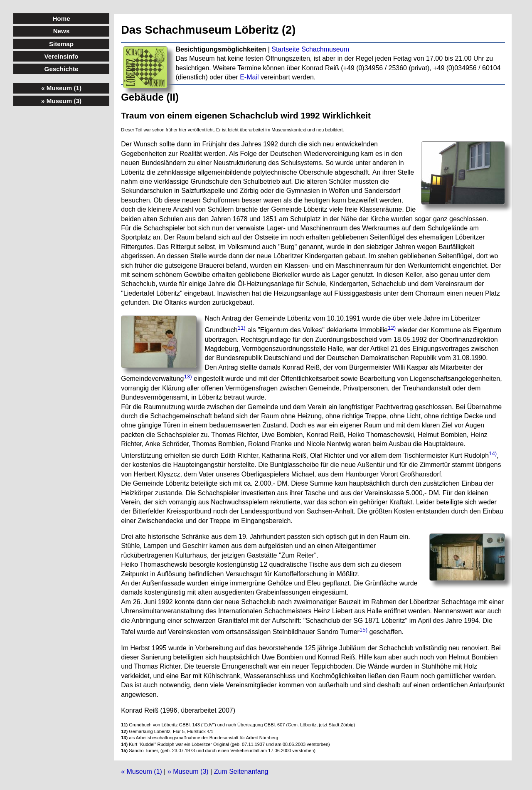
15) (363, 630)
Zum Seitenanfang (241, 771)
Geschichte (62, 69)
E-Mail (249, 77)
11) (242, 328)
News (62, 31)
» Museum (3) (188, 771)
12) (392, 328)
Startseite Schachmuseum (310, 49)
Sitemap (61, 44)
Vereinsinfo (62, 56)
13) (188, 376)
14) (493, 453)
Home (61, 19)
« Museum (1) (142, 771)
